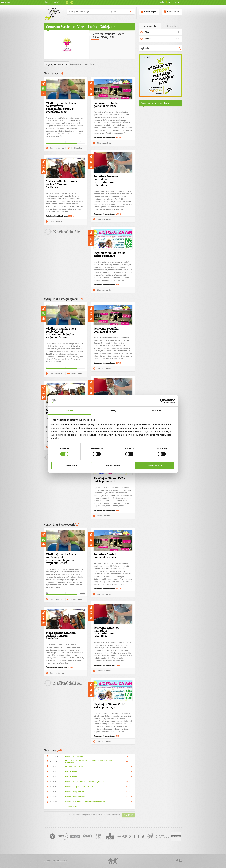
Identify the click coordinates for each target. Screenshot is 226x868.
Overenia (171, 26)
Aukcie (162, 39)
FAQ (170, 2)
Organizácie (56, 2)
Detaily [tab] (113, 410)
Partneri (179, 2)
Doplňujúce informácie (56, 64)
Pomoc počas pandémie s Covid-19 (79, 787)
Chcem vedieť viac (57, 148)
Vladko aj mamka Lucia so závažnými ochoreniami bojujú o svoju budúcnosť (61, 107)
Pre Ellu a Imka (71, 771)
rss (180, 861)
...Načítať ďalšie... (72, 807)
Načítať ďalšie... (68, 232)
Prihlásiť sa (173, 12)
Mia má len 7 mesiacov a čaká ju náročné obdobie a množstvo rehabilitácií (89, 761)
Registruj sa (150, 12)
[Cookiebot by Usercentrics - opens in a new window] (162, 401)
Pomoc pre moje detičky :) (75, 792)
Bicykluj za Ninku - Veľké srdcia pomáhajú (109, 254)
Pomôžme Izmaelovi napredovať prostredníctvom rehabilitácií (106, 181)
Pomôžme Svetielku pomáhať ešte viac (106, 104)
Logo (113, 861)
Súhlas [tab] (70, 410)
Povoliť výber (113, 466)
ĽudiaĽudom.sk (62, 861)
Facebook (67, 3)
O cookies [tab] (156, 410)
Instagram (72, 3)
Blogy (147, 32)
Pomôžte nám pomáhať (74, 756)
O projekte (160, 2)
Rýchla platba (76, 148)
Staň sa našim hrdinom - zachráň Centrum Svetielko (61, 184)
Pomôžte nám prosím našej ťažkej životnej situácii (84, 782)
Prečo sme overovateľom (82, 64)
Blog (46, 2)
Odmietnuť (72, 466)
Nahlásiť (128, 815)
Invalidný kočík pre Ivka (74, 766)
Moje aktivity (150, 26)
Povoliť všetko (155, 466)
